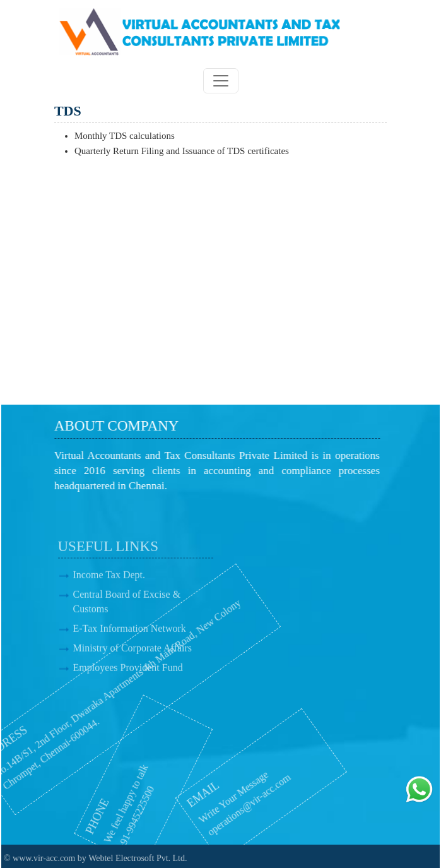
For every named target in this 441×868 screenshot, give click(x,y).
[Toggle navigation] (221, 81)
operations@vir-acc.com (227, 805)
